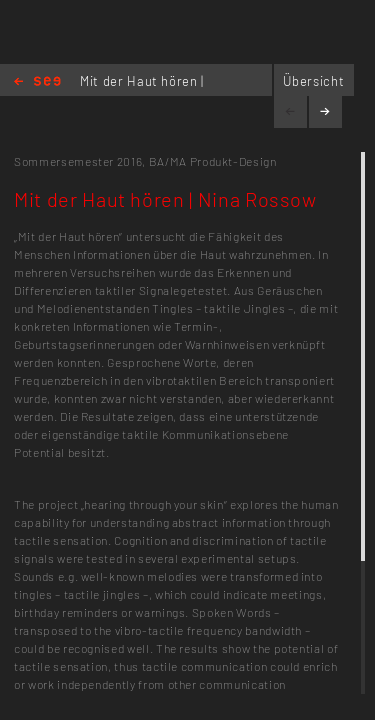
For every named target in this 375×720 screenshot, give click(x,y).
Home (37, 82)
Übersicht (313, 81)
